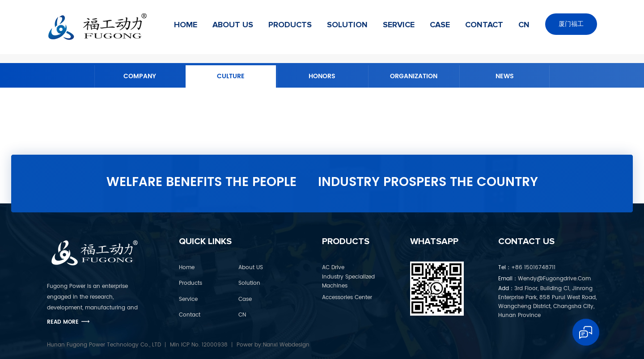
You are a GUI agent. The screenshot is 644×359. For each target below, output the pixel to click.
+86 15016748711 (527, 268)
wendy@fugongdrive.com (544, 279)
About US (233, 25)
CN (524, 25)
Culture (231, 76)
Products (290, 25)
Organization (414, 76)
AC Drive (333, 268)
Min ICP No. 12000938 (199, 345)
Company (140, 76)
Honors (322, 76)
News (505, 76)
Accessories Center (347, 298)
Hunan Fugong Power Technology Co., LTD (104, 345)
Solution (347, 25)
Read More (63, 322)
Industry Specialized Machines (348, 281)
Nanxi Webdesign (286, 345)
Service (399, 25)
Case (440, 25)
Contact (484, 25)
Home (186, 25)
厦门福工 (571, 24)
